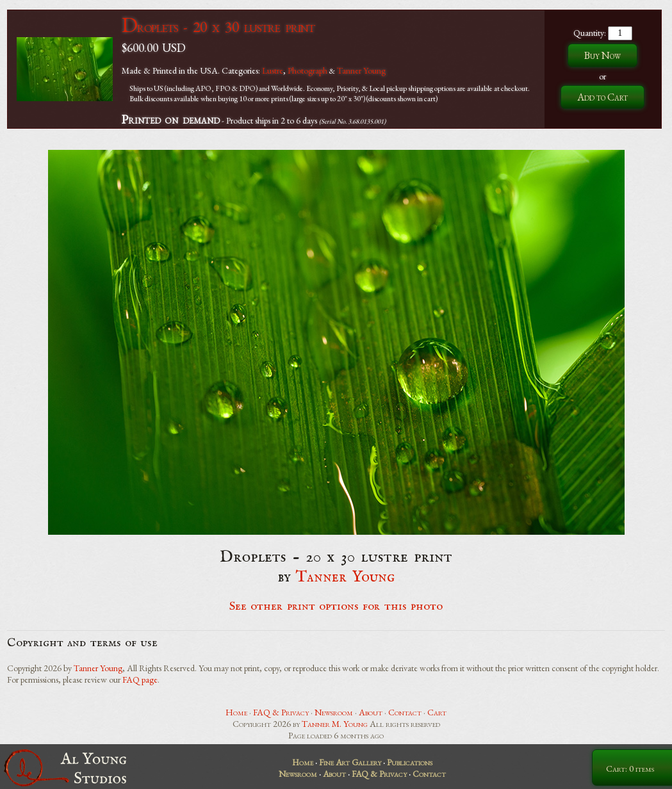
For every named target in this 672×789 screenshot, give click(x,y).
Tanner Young (361, 70)
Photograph (307, 70)
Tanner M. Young (335, 724)
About (371, 712)
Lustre (273, 70)
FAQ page (140, 679)
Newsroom (334, 712)
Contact (405, 712)
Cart (437, 712)
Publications (410, 762)
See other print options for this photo (336, 606)
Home (236, 712)
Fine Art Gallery (350, 762)
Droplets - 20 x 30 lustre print (218, 27)
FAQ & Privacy (281, 712)
